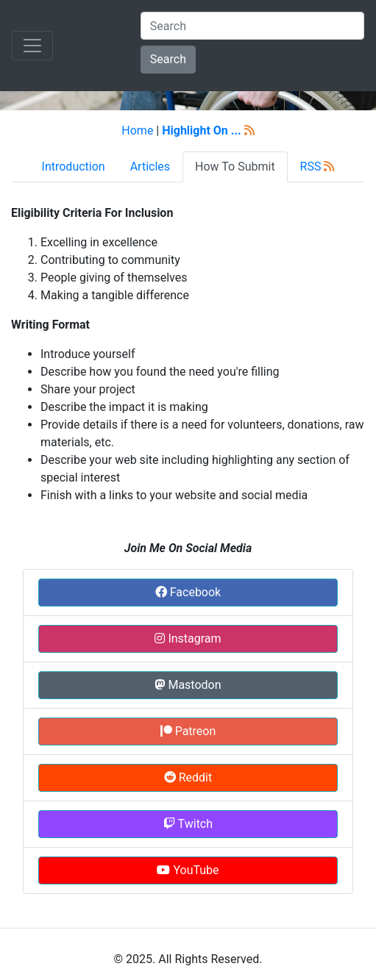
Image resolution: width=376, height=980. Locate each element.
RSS (318, 167)
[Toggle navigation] (32, 46)
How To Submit (235, 167)
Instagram (188, 639)
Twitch (188, 824)
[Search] (252, 26)
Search (168, 59)
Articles (150, 167)
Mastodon (188, 685)
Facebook (188, 592)
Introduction (74, 167)
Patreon (188, 731)
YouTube (188, 870)
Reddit (188, 777)
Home (137, 130)
